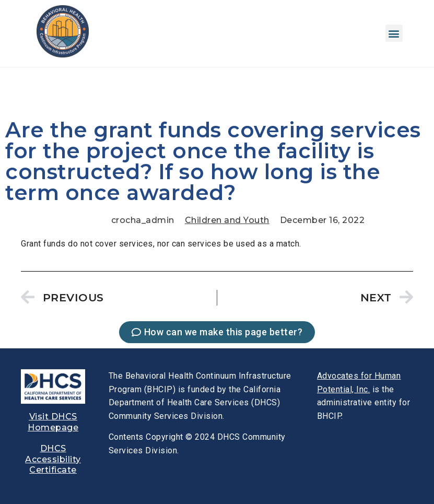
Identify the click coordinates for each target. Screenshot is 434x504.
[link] (63, 55)
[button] (394, 33)
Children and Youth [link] (227, 220)
